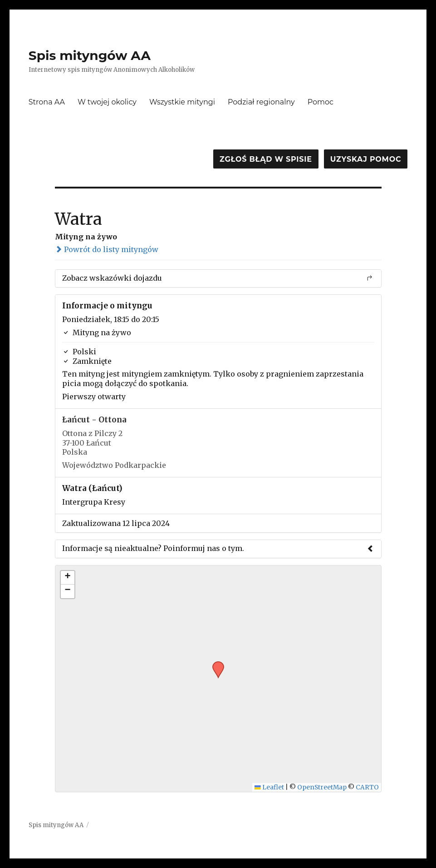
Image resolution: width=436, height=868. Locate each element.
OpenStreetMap (322, 787)
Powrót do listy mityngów (107, 249)
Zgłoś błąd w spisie (266, 159)
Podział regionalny (261, 102)
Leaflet (269, 787)
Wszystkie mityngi (182, 102)
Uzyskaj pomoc (366, 159)
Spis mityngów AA (90, 55)
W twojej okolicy (107, 102)
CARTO (367, 787)
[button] (215, 664)
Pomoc (321, 102)
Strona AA (47, 102)
